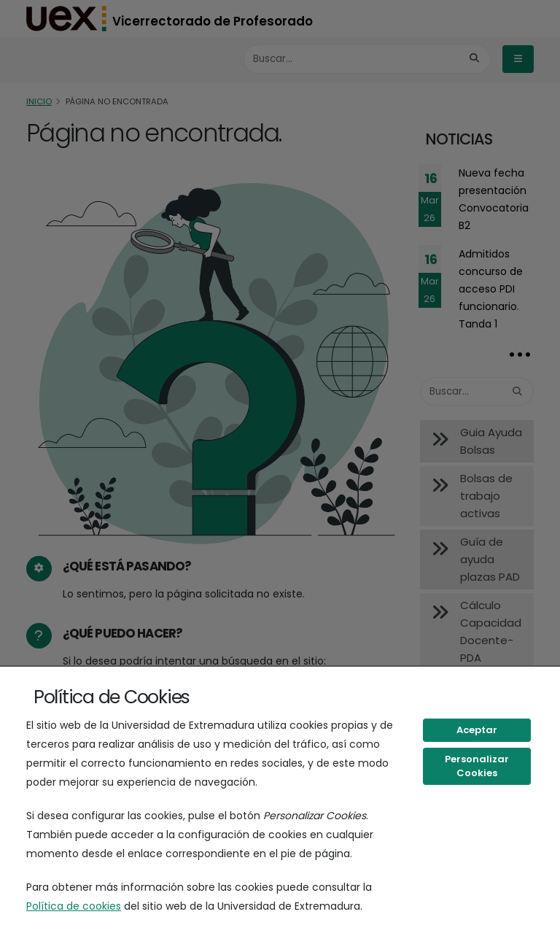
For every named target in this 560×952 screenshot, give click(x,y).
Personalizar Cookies (477, 766)
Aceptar (477, 730)
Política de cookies (74, 906)
